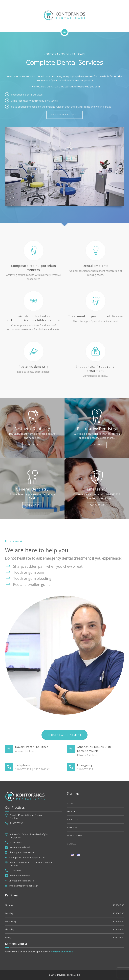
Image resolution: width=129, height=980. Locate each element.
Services (72, 811)
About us (73, 819)
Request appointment (64, 735)
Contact (72, 844)
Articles (72, 828)
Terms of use (75, 836)
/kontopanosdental (20, 847)
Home (70, 803)
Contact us (97, 505)
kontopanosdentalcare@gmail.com (27, 857)
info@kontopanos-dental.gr (24, 886)
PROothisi (76, 975)
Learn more (32, 445)
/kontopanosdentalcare (22, 852)
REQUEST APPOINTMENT (64, 115)
